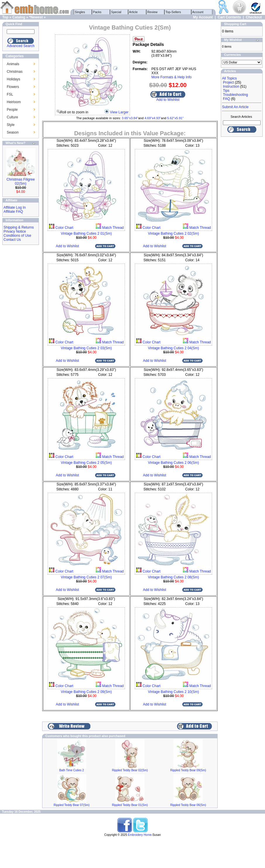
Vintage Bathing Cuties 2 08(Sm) (174, 577)
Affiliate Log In (15, 208)
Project (228, 82)
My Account (203, 17)
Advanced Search (21, 46)
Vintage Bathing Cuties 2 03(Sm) (86, 348)
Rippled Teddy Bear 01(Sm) (130, 805)
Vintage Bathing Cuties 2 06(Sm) (174, 463)
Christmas (15, 72)
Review (153, 12)
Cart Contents (229, 17)
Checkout (254, 17)
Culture (12, 117)
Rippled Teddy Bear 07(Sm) (72, 805)
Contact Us (12, 240)
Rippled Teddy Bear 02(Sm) (130, 770)
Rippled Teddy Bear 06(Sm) (188, 805)
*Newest (36, 17)
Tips (226, 91)
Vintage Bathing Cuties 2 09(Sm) (86, 692)
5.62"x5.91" (175, 118)
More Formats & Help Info (172, 77)
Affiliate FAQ (13, 212)
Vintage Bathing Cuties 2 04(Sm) (174, 348)
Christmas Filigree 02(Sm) (21, 181)
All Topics (229, 78)
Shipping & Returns (19, 227)
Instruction (231, 87)
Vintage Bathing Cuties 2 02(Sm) (174, 234)
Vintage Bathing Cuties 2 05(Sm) (86, 463)
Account (198, 12)
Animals (13, 64)
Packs (97, 12)
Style (11, 125)
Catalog (19, 17)
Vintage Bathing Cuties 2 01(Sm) (86, 234)
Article (134, 12)
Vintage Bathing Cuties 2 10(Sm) (174, 692)
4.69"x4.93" (153, 118)
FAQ (226, 99)
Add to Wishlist (168, 100)
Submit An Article (235, 107)
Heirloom (14, 102)
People (12, 110)
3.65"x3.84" (130, 118)
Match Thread (112, 228)
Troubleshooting (235, 95)
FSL (10, 94)
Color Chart (64, 228)
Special (116, 12)
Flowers (13, 87)
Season (13, 132)
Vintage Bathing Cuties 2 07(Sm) (86, 577)
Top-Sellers (173, 12)
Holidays (13, 79)
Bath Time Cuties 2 (71, 770)
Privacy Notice (15, 231)
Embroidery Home (140, 835)
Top (5, 17)
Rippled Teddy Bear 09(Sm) (188, 770)
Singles (80, 12)
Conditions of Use (17, 236)
